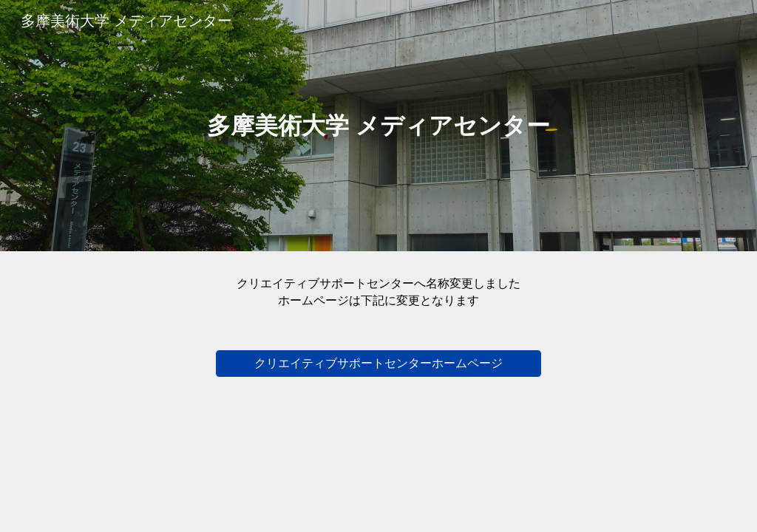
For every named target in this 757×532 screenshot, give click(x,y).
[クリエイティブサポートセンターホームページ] (379, 364)
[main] (378, 126)
